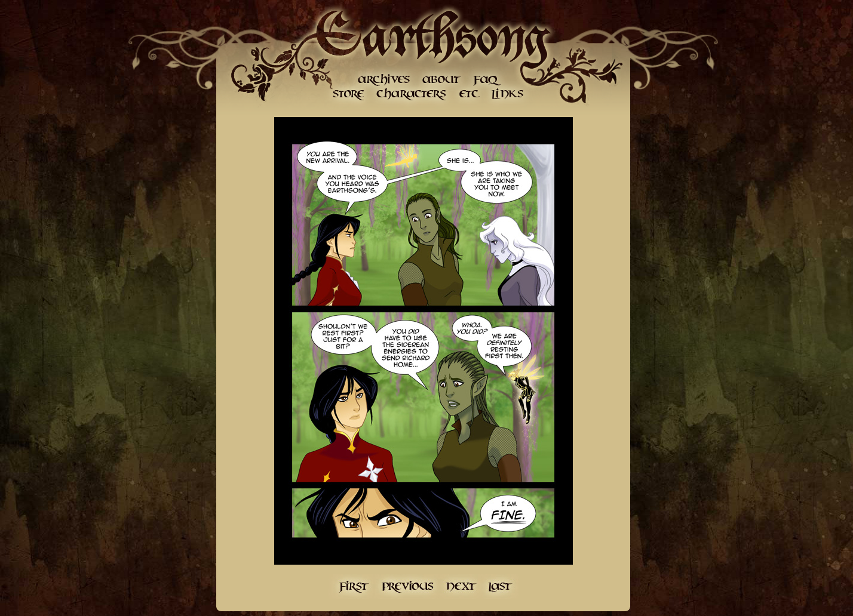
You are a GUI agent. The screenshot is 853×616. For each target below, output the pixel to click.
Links (507, 94)
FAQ (487, 79)
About (441, 79)
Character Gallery (412, 94)
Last (501, 587)
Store (348, 94)
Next (461, 587)
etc (469, 94)
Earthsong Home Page (432, 36)
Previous (407, 587)
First (352, 587)
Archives (384, 79)
